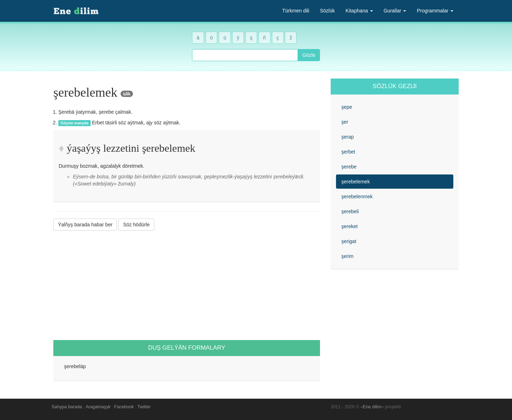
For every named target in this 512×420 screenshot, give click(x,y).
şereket (350, 226)
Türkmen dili (295, 11)
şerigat (349, 241)
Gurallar (395, 11)
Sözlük (327, 11)
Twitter (144, 407)
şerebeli (350, 211)
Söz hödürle (136, 225)
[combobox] (245, 55)
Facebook (124, 407)
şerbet (348, 152)
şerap (348, 137)
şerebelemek (356, 182)
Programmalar (435, 11)
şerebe (349, 167)
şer (345, 122)
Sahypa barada (67, 407)
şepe (347, 107)
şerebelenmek (357, 196)
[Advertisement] (187, 285)
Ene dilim (372, 407)
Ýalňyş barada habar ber (85, 225)
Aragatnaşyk (98, 407)
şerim (347, 256)
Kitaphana (359, 11)
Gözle (309, 55)
